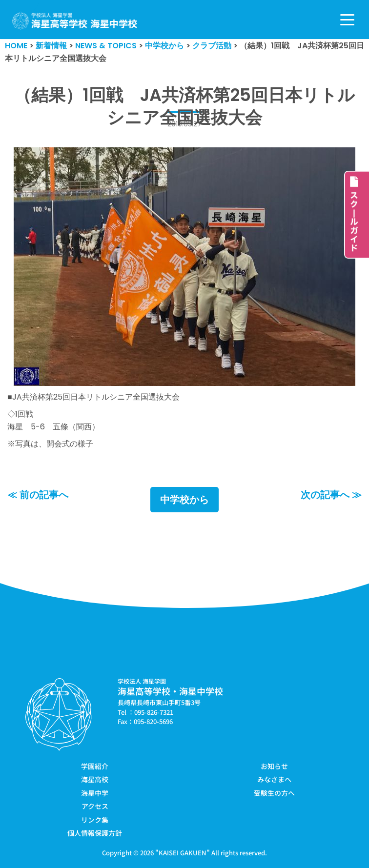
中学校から (184, 500)
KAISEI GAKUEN (183, 853)
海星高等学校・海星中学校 (170, 691)
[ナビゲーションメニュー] (347, 20)
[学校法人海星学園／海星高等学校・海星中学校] (75, 21)
